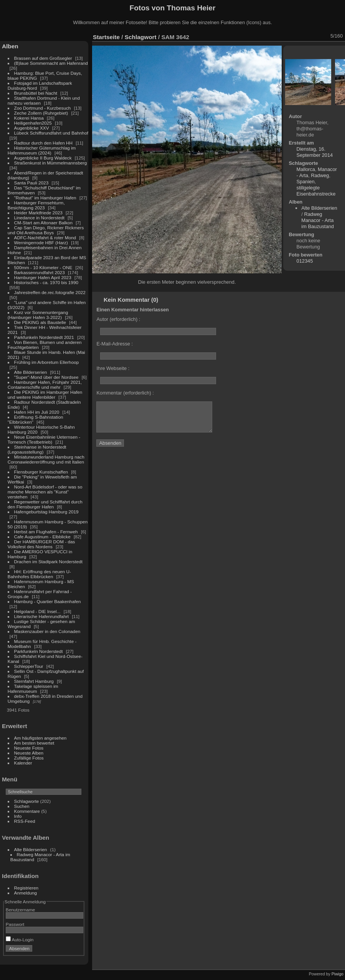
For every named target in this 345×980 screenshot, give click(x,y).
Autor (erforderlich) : (118, 319)
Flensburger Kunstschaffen (41, 472)
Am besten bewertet (34, 743)
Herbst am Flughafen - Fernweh (47, 532)
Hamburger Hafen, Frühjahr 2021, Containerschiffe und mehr (45, 385)
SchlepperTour (29, 666)
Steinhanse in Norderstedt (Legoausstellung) (37, 449)
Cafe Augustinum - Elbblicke (42, 537)
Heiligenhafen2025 (33, 123)
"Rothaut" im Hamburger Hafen (45, 198)
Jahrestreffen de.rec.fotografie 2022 (50, 292)
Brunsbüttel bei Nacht (36, 93)
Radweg (320, 175)
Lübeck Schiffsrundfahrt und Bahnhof (51, 133)
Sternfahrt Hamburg (34, 681)
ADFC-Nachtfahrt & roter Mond (45, 238)
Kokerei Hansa (29, 118)
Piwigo (338, 974)
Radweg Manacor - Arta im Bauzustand (318, 220)
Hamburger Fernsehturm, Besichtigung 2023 (36, 205)
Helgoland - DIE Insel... (37, 611)
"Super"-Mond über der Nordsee (46, 377)
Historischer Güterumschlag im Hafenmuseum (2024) (42, 150)
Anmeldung (26, 893)
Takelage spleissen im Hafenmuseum (33, 689)
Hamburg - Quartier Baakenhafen (48, 601)
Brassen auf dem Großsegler (43, 58)
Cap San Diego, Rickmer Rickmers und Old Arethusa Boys (46, 230)
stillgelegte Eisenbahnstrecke (316, 191)
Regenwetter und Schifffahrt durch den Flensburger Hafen (45, 504)
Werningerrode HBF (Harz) (41, 243)
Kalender (23, 763)
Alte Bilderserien (31, 372)
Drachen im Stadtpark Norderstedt (49, 562)
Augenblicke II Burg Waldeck (43, 158)
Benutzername (21, 910)
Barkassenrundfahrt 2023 (40, 272)
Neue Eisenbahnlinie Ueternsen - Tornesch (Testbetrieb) (44, 439)
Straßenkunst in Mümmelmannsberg (51, 163)
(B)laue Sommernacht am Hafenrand (51, 63)
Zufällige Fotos (29, 758)
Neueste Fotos (29, 748)
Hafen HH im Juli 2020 (37, 412)
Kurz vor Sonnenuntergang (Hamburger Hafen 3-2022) (38, 315)
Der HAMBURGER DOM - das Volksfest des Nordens (41, 544)
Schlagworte (27, 801)
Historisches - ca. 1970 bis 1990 (46, 282)
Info (18, 816)
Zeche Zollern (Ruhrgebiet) (41, 113)
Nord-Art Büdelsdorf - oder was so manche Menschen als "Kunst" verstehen (45, 492)
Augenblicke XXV (32, 128)
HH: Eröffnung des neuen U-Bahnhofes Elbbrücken (39, 574)
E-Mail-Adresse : (115, 344)
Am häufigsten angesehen (40, 738)
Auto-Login (20, 940)
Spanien (306, 182)
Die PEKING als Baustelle (40, 322)
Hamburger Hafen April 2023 (43, 277)
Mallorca (306, 169)
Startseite (106, 37)
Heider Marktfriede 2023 (38, 213)
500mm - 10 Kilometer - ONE (43, 267)
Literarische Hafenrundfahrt (42, 616)
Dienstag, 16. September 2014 (315, 152)
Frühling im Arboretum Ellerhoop (47, 362)
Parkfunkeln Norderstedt (39, 651)
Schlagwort (141, 37)
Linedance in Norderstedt (39, 218)
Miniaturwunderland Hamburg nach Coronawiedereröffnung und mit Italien (46, 459)
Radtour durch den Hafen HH (43, 143)
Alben (10, 46)
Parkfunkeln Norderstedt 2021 (44, 337)
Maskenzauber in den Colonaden (47, 631)
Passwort (15, 924)
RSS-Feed (25, 821)
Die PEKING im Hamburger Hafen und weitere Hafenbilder (45, 395)
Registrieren (26, 888)
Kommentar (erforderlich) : (125, 393)
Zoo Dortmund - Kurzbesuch (43, 108)
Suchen (22, 806)
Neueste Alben (29, 753)
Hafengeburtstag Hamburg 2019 (46, 512)
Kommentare (27, 811)
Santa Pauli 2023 (31, 183)
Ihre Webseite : (113, 368)
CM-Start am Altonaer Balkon (43, 223)
